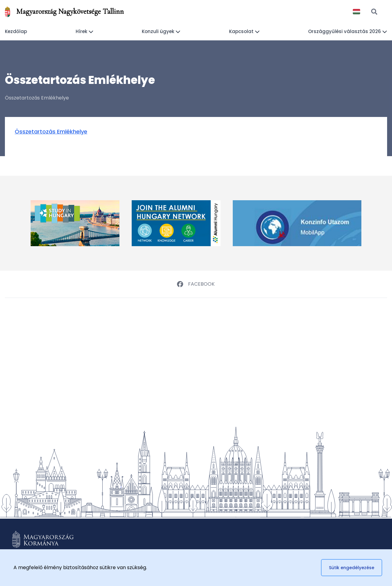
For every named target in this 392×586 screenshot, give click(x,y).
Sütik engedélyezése (352, 568)
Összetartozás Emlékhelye (51, 131)
